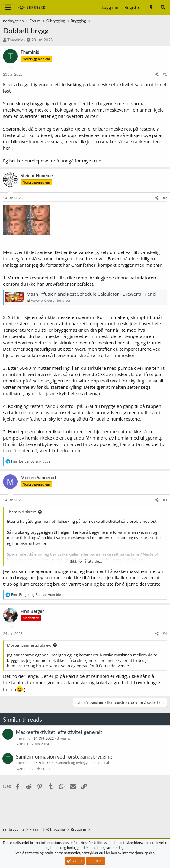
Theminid (15, 40)
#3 (165, 500)
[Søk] (163, 7)
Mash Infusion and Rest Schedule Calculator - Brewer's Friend (91, 294)
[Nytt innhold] (151, 7)
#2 (165, 198)
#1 (165, 74)
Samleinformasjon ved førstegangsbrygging (64, 757)
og (31, 461)
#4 (165, 634)
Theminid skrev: (21, 512)
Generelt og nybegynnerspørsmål (83, 763)
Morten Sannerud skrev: (29, 645)
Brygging (63, 738)
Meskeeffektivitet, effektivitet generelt (59, 732)
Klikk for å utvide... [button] (85, 561)
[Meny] (8, 8)
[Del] (157, 75)
